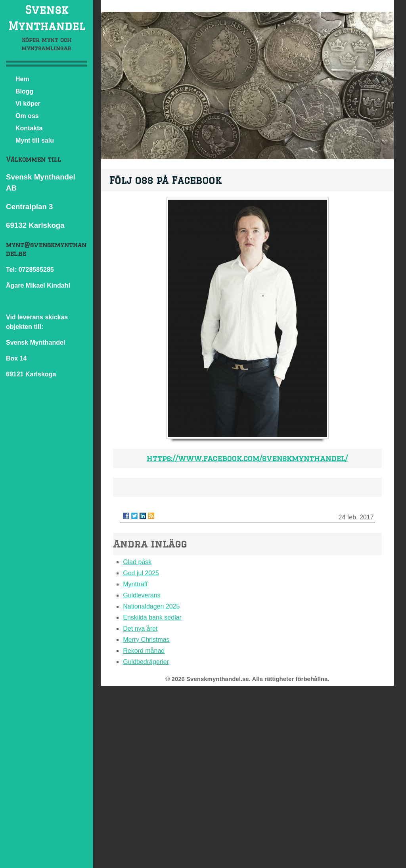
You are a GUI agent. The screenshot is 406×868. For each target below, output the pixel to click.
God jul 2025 (141, 573)
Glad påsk (137, 562)
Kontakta (29, 128)
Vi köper (28, 104)
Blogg (24, 91)
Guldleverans (142, 595)
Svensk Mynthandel (47, 18)
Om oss (27, 116)
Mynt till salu (35, 140)
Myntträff (135, 584)
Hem (22, 79)
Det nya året (140, 629)
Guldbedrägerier (146, 662)
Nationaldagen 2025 (151, 606)
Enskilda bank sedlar (152, 617)
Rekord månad (144, 651)
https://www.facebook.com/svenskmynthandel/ (247, 458)
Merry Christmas (146, 640)
